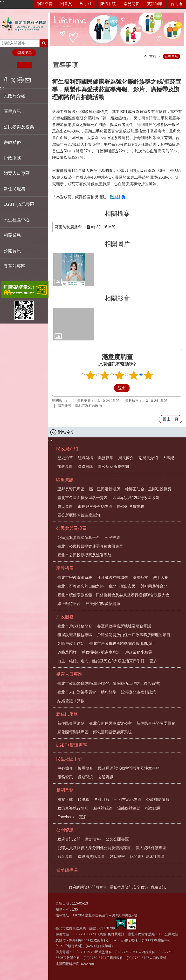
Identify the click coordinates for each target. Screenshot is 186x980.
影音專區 (65, 857)
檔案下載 (65, 799)
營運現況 (85, 777)
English (86, 4)
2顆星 (105, 375)
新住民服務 (67, 714)
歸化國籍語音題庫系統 (112, 732)
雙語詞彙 (155, 4)
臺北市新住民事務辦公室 (110, 723)
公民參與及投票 (71, 528)
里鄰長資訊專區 (71, 489)
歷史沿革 (65, 458)
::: (2, 2)
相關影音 (117, 298)
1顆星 (90, 375)
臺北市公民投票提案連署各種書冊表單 (90, 546)
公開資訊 (65, 830)
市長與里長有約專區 (95, 506)
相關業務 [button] (12, 235)
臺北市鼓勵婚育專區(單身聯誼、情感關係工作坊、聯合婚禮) (109, 683)
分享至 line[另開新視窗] (20, 80)
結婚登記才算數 (71, 701)
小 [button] (9, 65)
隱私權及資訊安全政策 (129, 887)
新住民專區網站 (71, 723)
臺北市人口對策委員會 (77, 692)
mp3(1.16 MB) (103, 227)
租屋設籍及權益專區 (75, 635)
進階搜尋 (24, 53)
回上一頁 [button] (171, 419)
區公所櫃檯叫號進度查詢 (79, 515)
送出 (110, 388)
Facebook (66, 817)
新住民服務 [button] (14, 189)
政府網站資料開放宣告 (88, 887)
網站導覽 (45, 4)
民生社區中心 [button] (17, 220)
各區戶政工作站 (71, 644)
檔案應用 (153, 808)
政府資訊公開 (69, 839)
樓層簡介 (85, 768)
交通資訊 (106, 777)
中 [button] (24, 65)
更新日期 (62, 903)
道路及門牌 (67, 652)
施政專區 (65, 467)
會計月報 (102, 799)
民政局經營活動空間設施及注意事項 (129, 768)
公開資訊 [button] (12, 251)
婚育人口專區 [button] (17, 173)
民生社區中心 (69, 759)
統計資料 (93, 839)
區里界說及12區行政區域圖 (136, 498)
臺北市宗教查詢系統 (75, 578)
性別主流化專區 (128, 799)
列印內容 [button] (172, 64)
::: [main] (55, 54)
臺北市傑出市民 (122, 586)
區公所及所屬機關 (113, 467)
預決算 (83, 799)
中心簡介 (65, 768)
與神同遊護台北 (154, 586)
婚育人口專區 (69, 674)
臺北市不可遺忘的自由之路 (81, 586)
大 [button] (39, 65)
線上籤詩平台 (69, 604)
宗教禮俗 (65, 568)
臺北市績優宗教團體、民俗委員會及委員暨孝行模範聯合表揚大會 (113, 595)
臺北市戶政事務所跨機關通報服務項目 (122, 644)
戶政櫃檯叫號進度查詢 (101, 652)
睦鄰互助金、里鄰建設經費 (148, 489)
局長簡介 (126, 458)
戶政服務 (65, 617)
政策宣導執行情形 (73, 808)
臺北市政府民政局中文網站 (24, 24)
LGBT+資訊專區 (19, 204)
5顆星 (148, 375)
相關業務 (65, 790)
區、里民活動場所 (105, 489)
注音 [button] (179, 64)
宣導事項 (172, 56)
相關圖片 (117, 244)
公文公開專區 (117, 839)
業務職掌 (106, 458)
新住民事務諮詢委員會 (156, 723)
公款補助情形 (158, 799)
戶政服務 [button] (12, 158)
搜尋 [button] (44, 43)
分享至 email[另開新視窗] (28, 80)
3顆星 (119, 375)
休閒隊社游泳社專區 (147, 857)
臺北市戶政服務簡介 (75, 626)
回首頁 (66, 4)
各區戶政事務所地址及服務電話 (124, 626)
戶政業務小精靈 (138, 652)
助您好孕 (109, 692)
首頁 (153, 56)
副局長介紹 (148, 458)
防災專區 (65, 506)
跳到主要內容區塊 (3, 3)
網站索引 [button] (66, 432)
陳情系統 (108, 4)
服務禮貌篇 (103, 808)
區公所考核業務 (131, 506)
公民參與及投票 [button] (19, 127)
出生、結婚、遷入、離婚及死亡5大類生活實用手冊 (101, 661)
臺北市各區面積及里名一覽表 (83, 498)
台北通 (176, 4)
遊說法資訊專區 (91, 857)
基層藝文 (140, 578)
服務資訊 (65, 777)
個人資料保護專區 (151, 848)
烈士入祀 (161, 578)
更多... (155, 661)
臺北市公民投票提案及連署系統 (84, 555)
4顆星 (134, 375)
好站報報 (117, 857)
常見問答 (131, 4)
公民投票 (112, 538)
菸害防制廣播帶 (68, 227)
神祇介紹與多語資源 (103, 604)
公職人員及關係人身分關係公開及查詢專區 (94, 848)
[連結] (115, 197)
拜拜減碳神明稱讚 (112, 578)
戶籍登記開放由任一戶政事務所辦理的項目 (134, 635)
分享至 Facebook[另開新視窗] (6, 80)
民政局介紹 (67, 449)
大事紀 (168, 458)
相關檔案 (117, 214)
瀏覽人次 (62, 909)
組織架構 (85, 458)
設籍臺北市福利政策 (138, 692)
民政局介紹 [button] (14, 96)
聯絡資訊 (85, 467)
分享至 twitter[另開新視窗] (13, 80)
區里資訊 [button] (12, 111)
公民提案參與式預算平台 (79, 538)
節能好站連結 (129, 808)
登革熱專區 (14, 266)
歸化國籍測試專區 (73, 732)
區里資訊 (65, 480)
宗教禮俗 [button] (12, 142)
